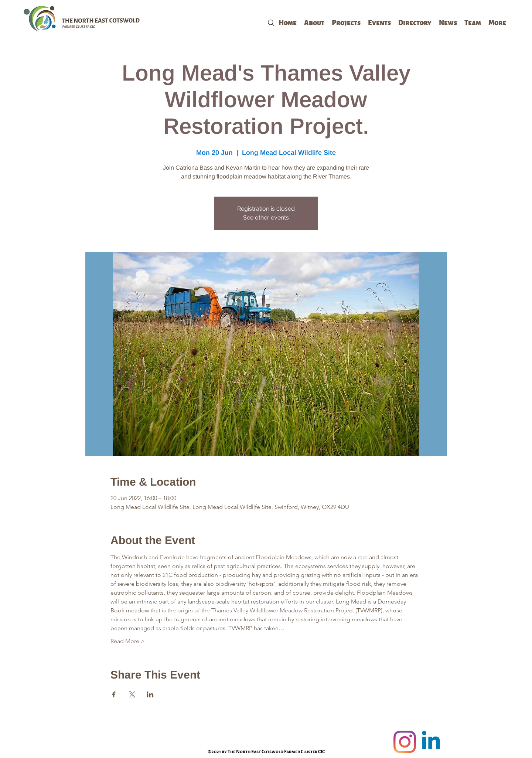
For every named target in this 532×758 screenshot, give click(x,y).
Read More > (128, 641)
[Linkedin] (431, 742)
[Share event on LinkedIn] (150, 694)
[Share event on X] (132, 694)
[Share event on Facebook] (114, 694)
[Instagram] (405, 742)
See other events (266, 217)
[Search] (271, 23)
